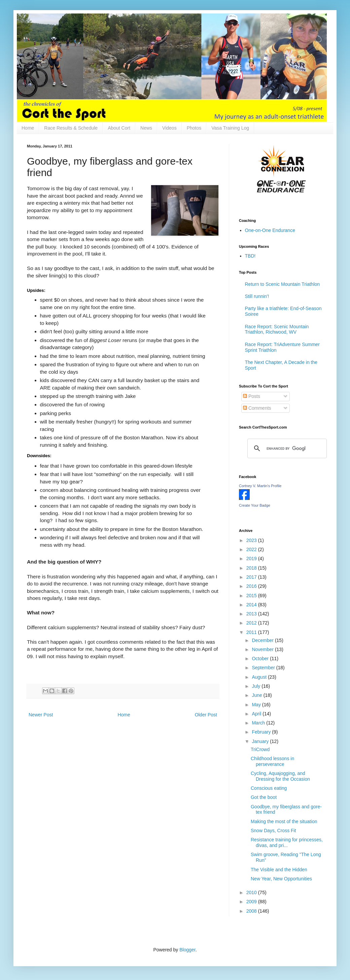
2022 (252, 549)
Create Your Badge (255, 505)
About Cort (119, 128)
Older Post (206, 715)
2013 (252, 614)
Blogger (187, 950)
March (259, 723)
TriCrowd (260, 749)
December (263, 640)
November (263, 649)
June (257, 695)
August (260, 677)
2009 (252, 902)
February (262, 732)
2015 (252, 596)
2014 (252, 605)
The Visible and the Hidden (279, 870)
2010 (252, 892)
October (261, 658)
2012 (252, 623)
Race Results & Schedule (71, 128)
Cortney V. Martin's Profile (260, 486)
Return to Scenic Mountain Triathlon (283, 284)
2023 (252, 540)
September (264, 668)
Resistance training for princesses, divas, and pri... (287, 842)
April (257, 714)
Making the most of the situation (284, 821)
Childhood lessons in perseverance (272, 761)
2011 (252, 632)
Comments (257, 408)
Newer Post (41, 715)
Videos (169, 128)
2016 (252, 586)
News (146, 128)
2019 (252, 559)
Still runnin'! (257, 296)
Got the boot (264, 797)
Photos (194, 128)
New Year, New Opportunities (281, 879)
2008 (252, 911)
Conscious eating (269, 788)
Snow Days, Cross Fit (273, 831)
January (261, 741)
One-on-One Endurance (270, 230)
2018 (252, 568)
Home (28, 128)
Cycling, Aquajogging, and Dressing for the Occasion (280, 776)
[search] (286, 448)
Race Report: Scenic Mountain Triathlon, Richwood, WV (277, 329)
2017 (252, 577)
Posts (252, 396)
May (257, 705)
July (257, 686)
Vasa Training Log (230, 128)
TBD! (250, 256)
